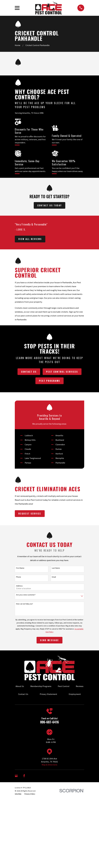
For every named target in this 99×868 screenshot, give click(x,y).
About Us (20, 686)
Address (19, 586)
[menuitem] (18, 794)
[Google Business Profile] (16, 776)
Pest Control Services (62, 372)
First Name (20, 568)
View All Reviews (30, 239)
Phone (19, 577)
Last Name (56, 568)
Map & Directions (49, 765)
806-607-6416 (49, 722)
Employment (75, 694)
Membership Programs (41, 686)
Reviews (80, 686)
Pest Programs (49, 381)
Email (54, 577)
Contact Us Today (49, 205)
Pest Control (64, 686)
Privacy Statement (48, 694)
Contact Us (29, 372)
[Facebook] (24, 776)
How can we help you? (25, 604)
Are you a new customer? (26, 595)
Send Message (49, 640)
